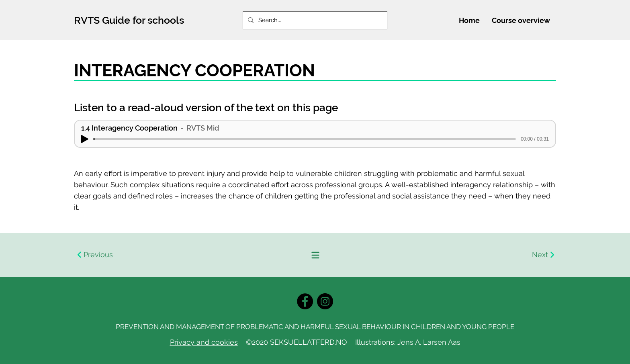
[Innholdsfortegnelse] (315, 255)
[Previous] (194, 255)
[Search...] (314, 20)
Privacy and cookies (204, 342)
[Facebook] (305, 301)
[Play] (85, 139)
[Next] (436, 255)
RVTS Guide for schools (129, 20)
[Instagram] (325, 301)
